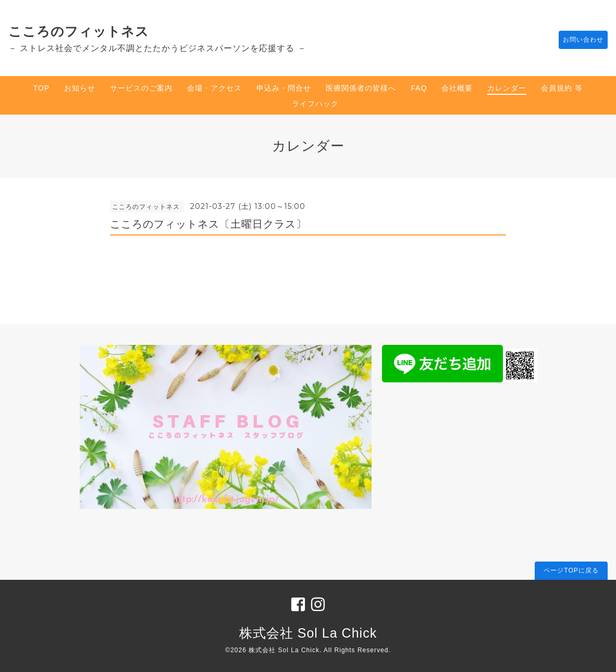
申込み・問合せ (284, 88)
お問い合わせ (578, 40)
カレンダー (507, 88)
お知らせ (80, 88)
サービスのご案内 (141, 88)
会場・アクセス (214, 88)
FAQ (419, 88)
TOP (42, 88)
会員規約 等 (562, 88)
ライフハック (315, 104)
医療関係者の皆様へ (361, 88)
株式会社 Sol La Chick (308, 633)
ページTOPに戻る (571, 570)
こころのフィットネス (79, 31)
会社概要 (457, 88)
